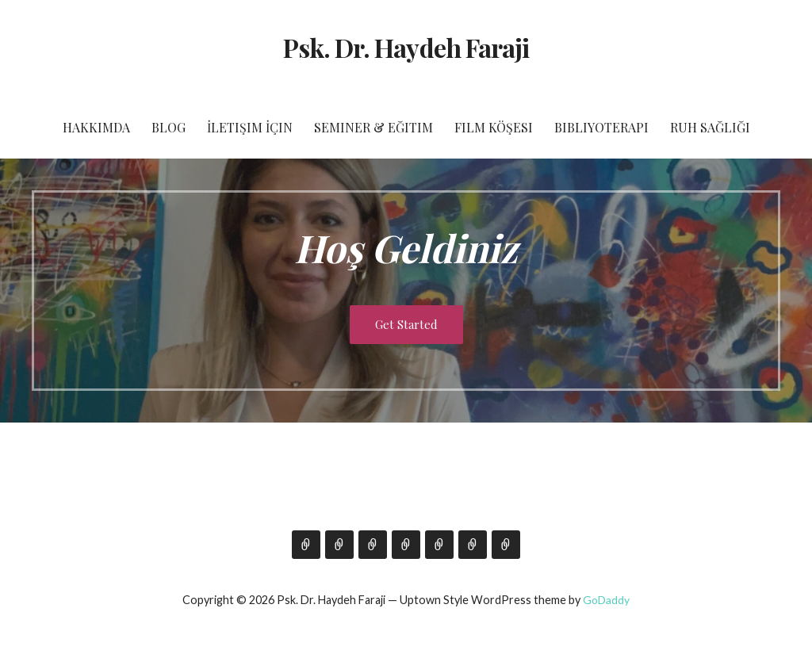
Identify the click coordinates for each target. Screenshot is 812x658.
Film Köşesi (494, 127)
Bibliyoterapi (601, 127)
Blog (169, 127)
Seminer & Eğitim (373, 127)
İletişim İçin (250, 127)
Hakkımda (96, 127)
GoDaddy (606, 600)
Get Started (406, 324)
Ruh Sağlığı (710, 127)
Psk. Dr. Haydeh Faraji (406, 47)
